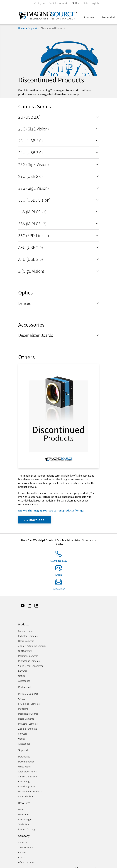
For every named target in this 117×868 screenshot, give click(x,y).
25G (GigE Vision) (34, 164)
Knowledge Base (27, 786)
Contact (22, 857)
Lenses (24, 303)
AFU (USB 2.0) (31, 247)
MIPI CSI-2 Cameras (28, 694)
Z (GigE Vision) (31, 271)
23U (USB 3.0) (30, 141)
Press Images (25, 819)
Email (59, 575)
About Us (23, 842)
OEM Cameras (25, 651)
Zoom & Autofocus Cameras (32, 646)
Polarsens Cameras (28, 656)
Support (33, 28)
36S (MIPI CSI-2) (32, 212)
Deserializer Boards (36, 335)
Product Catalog (27, 829)
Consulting (24, 781)
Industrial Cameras (28, 636)
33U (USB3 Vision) (34, 200)
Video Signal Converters (30, 666)
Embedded (25, 687)
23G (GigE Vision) (34, 129)
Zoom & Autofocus (28, 729)
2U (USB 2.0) (29, 117)
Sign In (41, 3)
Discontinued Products (53, 28)
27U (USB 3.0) (30, 176)
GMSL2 (22, 699)
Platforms (23, 709)
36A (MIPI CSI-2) (32, 223)
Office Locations (27, 862)
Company (24, 836)
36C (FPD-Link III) (34, 235)
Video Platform (26, 796)
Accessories (24, 681)
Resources (24, 803)
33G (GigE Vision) (34, 188)
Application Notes (27, 771)
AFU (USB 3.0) (31, 259)
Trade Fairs (24, 824)
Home (21, 28)
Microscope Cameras (29, 661)
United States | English (87, 3)
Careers (22, 852)
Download (34, 520)
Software (23, 671)
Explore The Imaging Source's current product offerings (51, 510)
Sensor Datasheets (28, 776)
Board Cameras (26, 641)
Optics (22, 676)
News (21, 809)
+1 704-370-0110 (59, 561)
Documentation (26, 761)
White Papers (25, 766)
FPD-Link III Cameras (29, 704)
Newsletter (59, 589)
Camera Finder (26, 631)
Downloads (24, 756)
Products (89, 17)
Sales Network (60, 3)
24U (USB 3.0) (30, 152)
